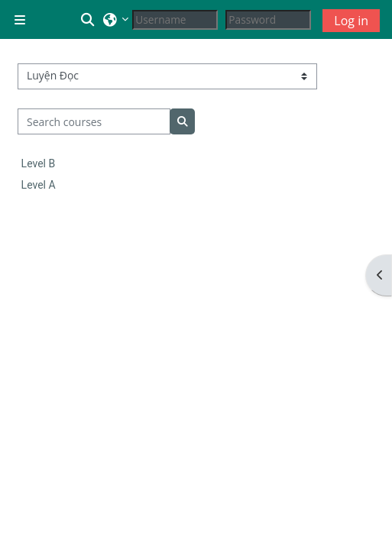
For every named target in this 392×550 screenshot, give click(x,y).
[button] (89, 20)
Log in (351, 21)
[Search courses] (94, 121)
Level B (39, 163)
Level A (39, 185)
